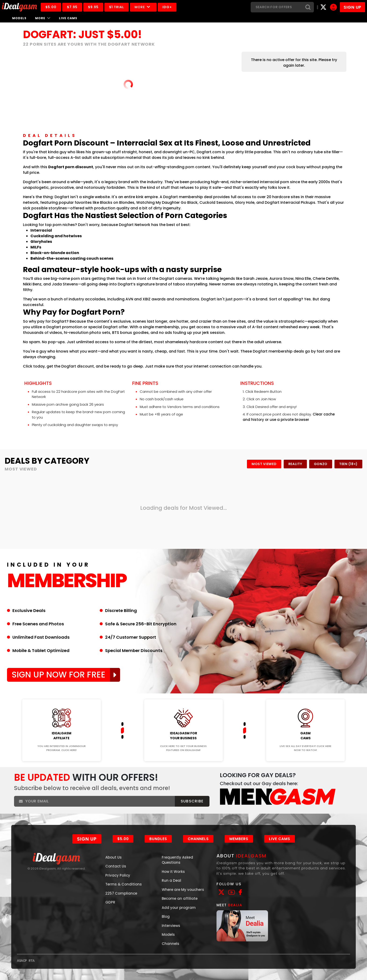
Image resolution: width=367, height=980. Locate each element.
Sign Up (87, 839)
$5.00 (51, 7)
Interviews (171, 926)
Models (19, 18)
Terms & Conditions (124, 884)
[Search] (276, 7)
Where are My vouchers (183, 890)
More (143, 7)
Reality (295, 464)
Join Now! (61, 696)
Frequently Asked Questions (177, 860)
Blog (166, 916)
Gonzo (321, 464)
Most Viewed (264, 464)
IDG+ (167, 7)
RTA (31, 961)
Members (239, 839)
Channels (198, 839)
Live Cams (68, 18)
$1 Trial (117, 7)
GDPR (110, 902)
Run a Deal (171, 880)
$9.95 (93, 7)
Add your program (179, 908)
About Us (114, 857)
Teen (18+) (348, 464)
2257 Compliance (121, 893)
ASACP (22, 961)
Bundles (158, 839)
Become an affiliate (180, 898)
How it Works (173, 872)
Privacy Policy (118, 875)
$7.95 (72, 7)
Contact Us (116, 866)
